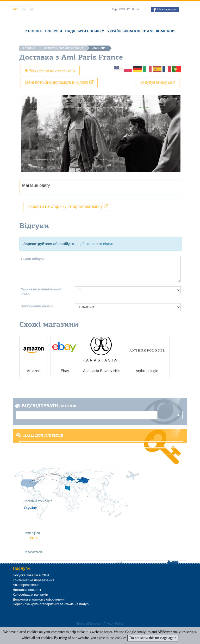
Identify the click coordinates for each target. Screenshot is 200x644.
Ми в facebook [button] (165, 10)
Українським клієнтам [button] (130, 31)
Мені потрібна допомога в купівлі (59, 82)
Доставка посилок (27, 590)
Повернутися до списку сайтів (50, 70)
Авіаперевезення (26, 585)
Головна (33, 31)
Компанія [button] (166, 31)
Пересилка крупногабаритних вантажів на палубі (51, 604)
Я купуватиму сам (158, 82)
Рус (23, 9)
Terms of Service (88, 624)
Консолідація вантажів (30, 594)
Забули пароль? (101, 459)
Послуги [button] (54, 31)
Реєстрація (101, 452)
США (34, 538)
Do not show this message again (153, 638)
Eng (32, 9)
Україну (30, 507)
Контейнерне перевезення (33, 580)
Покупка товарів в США (31, 575)
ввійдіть (68, 244)
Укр (15, 9)
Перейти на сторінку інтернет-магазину (68, 206)
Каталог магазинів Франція (64, 48)
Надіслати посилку (85, 31)
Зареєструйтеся (38, 244)
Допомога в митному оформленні (39, 599)
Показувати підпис (37, 306)
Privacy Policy (114, 624)
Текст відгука (32, 259)
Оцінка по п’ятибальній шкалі (41, 292)
